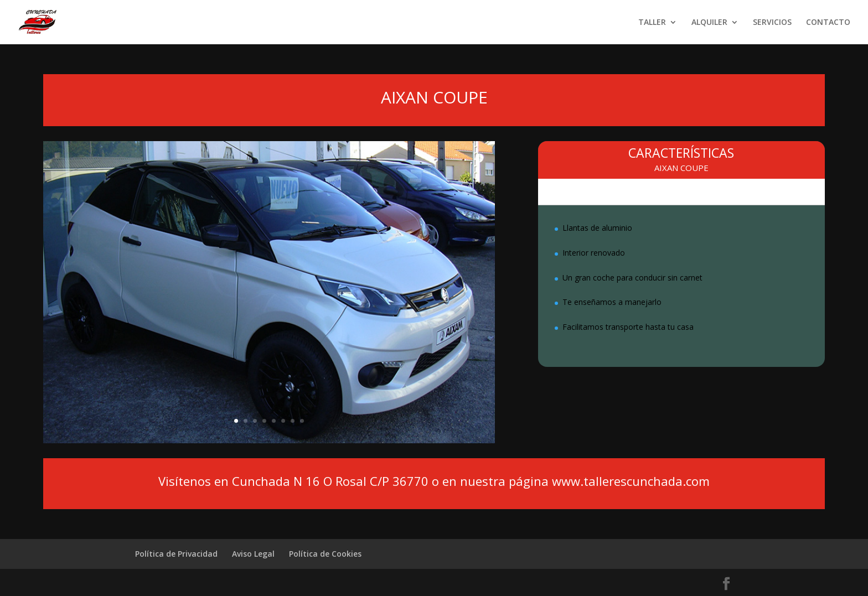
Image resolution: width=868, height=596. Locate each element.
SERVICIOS (772, 23)
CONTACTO (828, 23)
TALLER (652, 23)
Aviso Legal (253, 554)
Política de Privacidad (176, 554)
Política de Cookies (325, 554)
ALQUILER (709, 23)
